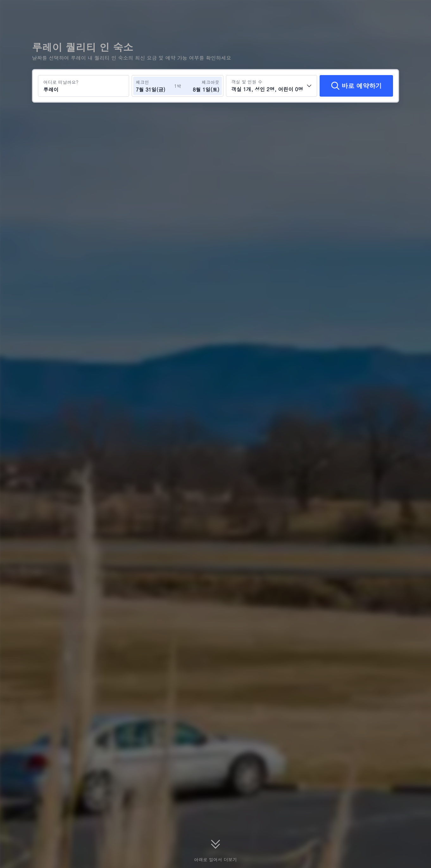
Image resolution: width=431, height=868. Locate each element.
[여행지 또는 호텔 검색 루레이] (84, 86)
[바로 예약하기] (356, 86)
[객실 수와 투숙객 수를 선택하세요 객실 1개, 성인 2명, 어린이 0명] (272, 86)
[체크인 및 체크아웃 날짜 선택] (155, 86)
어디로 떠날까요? (61, 82)
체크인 (142, 82)
